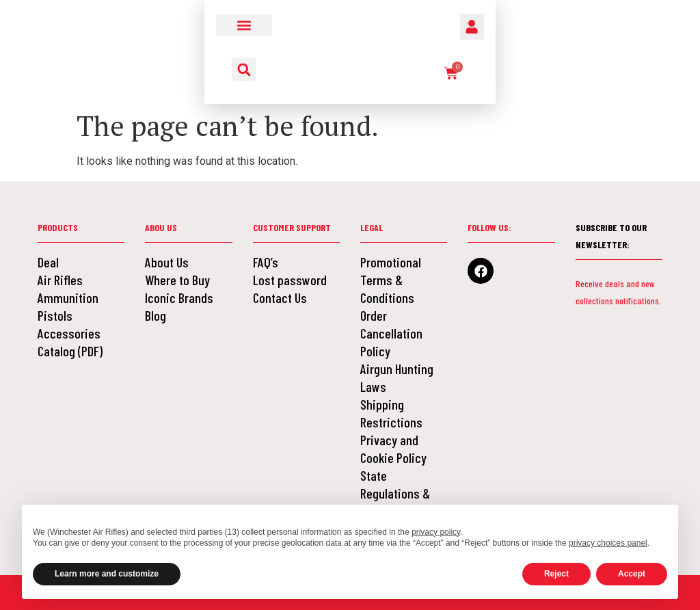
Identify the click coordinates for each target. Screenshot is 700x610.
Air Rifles (60, 280)
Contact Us (280, 297)
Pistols (55, 315)
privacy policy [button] (436, 532)
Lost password (290, 280)
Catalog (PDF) (70, 351)
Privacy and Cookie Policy (393, 449)
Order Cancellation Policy (391, 333)
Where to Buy (177, 280)
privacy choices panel (608, 543)
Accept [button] (632, 574)
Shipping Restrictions (391, 413)
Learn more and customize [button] (107, 574)
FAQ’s (266, 262)
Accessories (69, 333)
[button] (93, 25)
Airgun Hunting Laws (397, 377)
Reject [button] (556, 574)
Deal (48, 262)
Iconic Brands (179, 297)
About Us (167, 262)
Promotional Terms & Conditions (391, 280)
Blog (156, 315)
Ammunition (68, 297)
